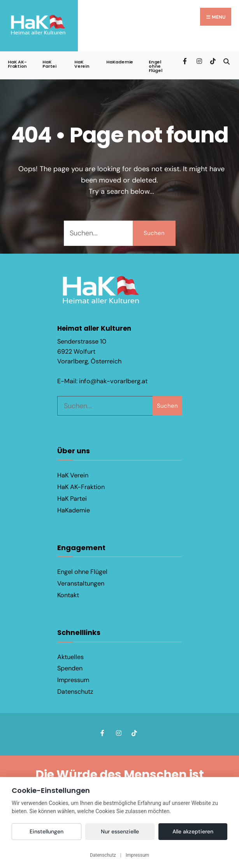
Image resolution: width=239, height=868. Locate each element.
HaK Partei (49, 64)
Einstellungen (47, 831)
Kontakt (68, 595)
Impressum (73, 680)
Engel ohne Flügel (156, 66)
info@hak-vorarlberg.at (113, 381)
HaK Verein (82, 64)
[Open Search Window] (226, 60)
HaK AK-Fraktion (17, 64)
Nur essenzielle (120, 831)
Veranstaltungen (81, 583)
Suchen (154, 233)
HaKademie (120, 62)
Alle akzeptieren (193, 831)
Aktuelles (70, 657)
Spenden (70, 668)
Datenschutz (75, 692)
